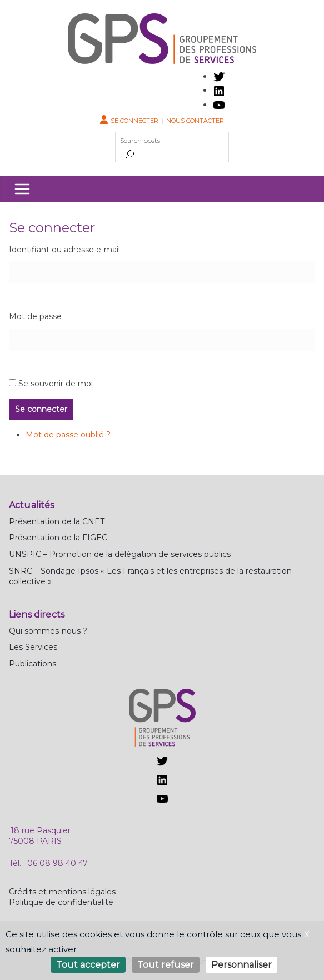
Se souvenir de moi (56, 384)
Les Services (33, 647)
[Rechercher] (130, 154)
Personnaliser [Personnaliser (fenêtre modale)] (241, 965)
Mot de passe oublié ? (68, 435)
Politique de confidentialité (61, 902)
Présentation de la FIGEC (58, 538)
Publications (33, 664)
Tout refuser (166, 965)
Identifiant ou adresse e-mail (64, 250)
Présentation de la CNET (57, 521)
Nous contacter (195, 121)
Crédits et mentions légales (62, 892)
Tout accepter (88, 965)
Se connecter (134, 121)
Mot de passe (35, 316)
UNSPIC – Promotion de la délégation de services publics (120, 554)
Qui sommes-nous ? (48, 631)
